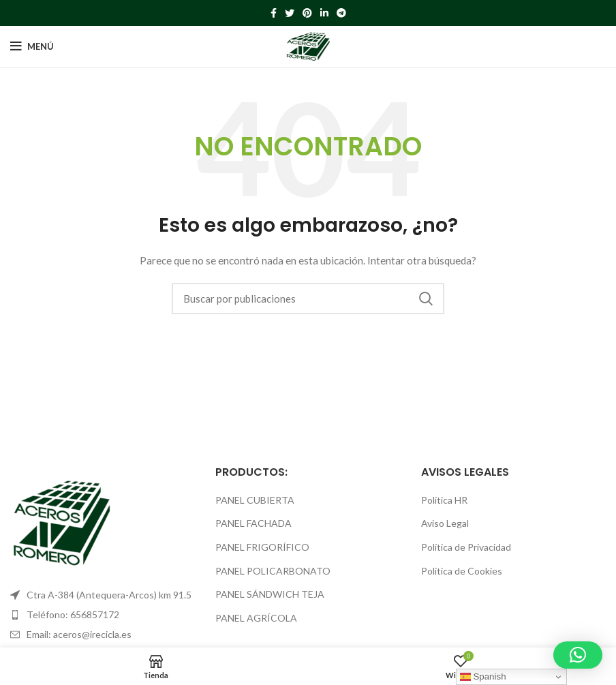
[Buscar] (308, 299)
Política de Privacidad (466, 547)
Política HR (444, 500)
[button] (578, 655)
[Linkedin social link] (324, 13)
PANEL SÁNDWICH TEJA (270, 594)
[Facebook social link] (274, 13)
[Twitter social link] (290, 13)
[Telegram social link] (341, 13)
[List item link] (103, 615)
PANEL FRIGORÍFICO (262, 547)
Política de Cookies (462, 571)
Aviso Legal (445, 523)
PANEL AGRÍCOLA (256, 618)
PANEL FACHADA (253, 523)
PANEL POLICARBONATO (273, 571)
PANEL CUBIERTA (255, 500)
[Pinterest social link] (307, 13)
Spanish (483, 677)
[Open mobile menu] (32, 46)
